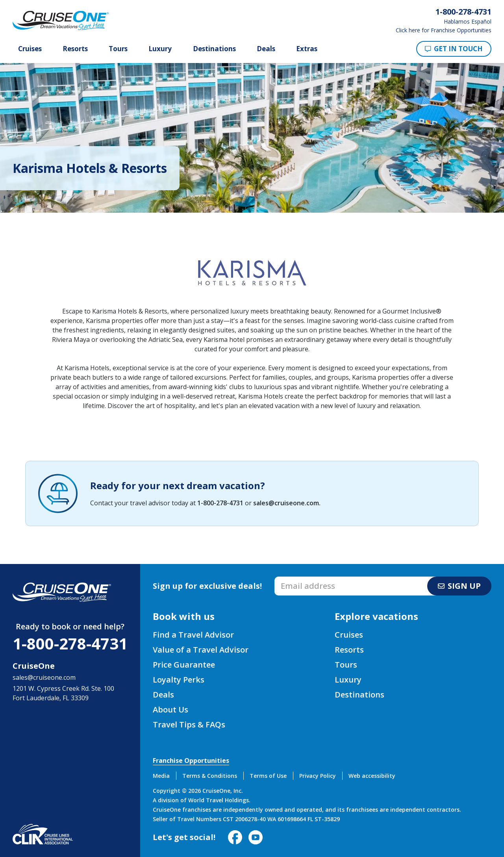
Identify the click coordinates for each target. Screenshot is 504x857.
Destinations (214, 49)
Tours (118, 49)
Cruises (30, 49)
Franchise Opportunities (191, 761)
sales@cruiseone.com (286, 503)
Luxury (160, 49)
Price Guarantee (184, 665)
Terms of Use (268, 776)
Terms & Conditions (210, 776)
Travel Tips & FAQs (189, 724)
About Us (170, 710)
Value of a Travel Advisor (201, 650)
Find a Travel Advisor (193, 635)
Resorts (75, 49)
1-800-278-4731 (220, 503)
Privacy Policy (318, 776)
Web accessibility (372, 776)
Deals (266, 49)
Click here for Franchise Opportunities (444, 30)
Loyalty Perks (179, 680)
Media (161, 776)
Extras (307, 49)
